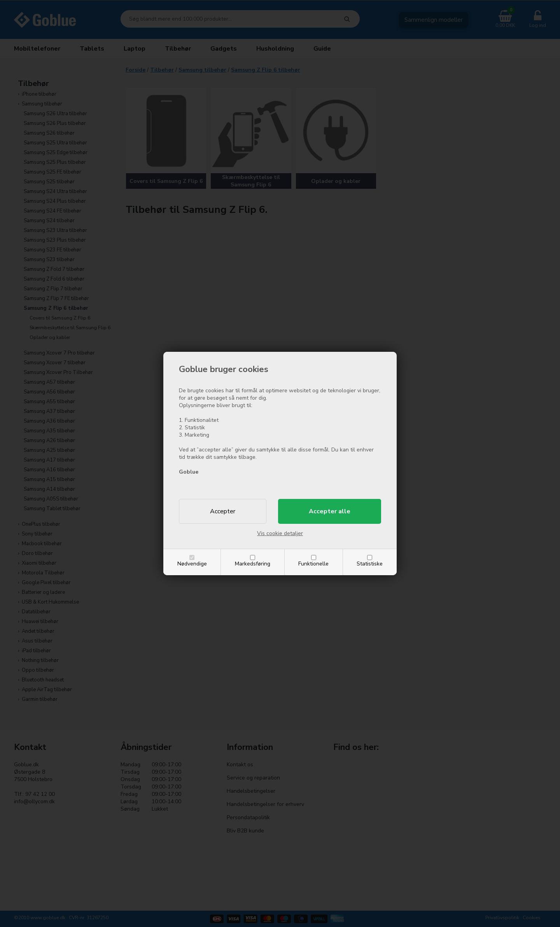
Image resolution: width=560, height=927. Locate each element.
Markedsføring (253, 564)
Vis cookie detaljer (280, 533)
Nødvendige (192, 564)
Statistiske (370, 564)
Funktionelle (313, 564)
